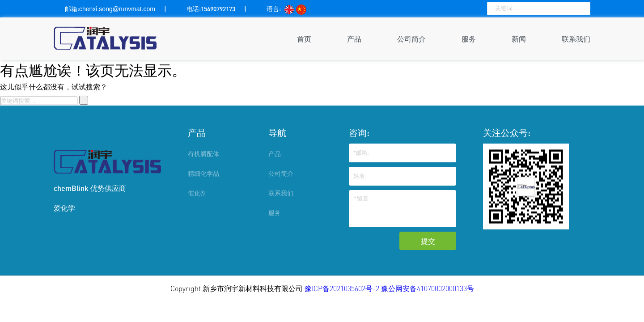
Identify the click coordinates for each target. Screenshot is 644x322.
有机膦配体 (203, 154)
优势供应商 (108, 188)
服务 (469, 39)
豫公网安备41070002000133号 (428, 288)
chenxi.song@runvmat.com (117, 9)
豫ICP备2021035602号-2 (343, 288)
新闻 (519, 39)
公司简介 (411, 39)
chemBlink (71, 188)
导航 (277, 132)
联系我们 (576, 39)
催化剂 (197, 193)
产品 (354, 39)
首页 (304, 39)
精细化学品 (203, 173)
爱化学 (64, 208)
